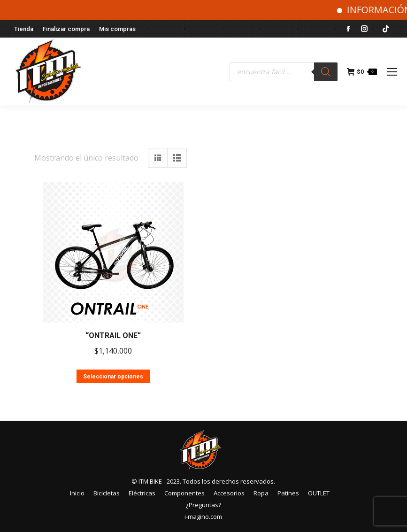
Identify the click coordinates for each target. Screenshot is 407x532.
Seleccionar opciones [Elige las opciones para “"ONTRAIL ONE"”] (113, 377)
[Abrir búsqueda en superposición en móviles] (284, 72)
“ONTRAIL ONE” (113, 335)
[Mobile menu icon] (392, 72)
